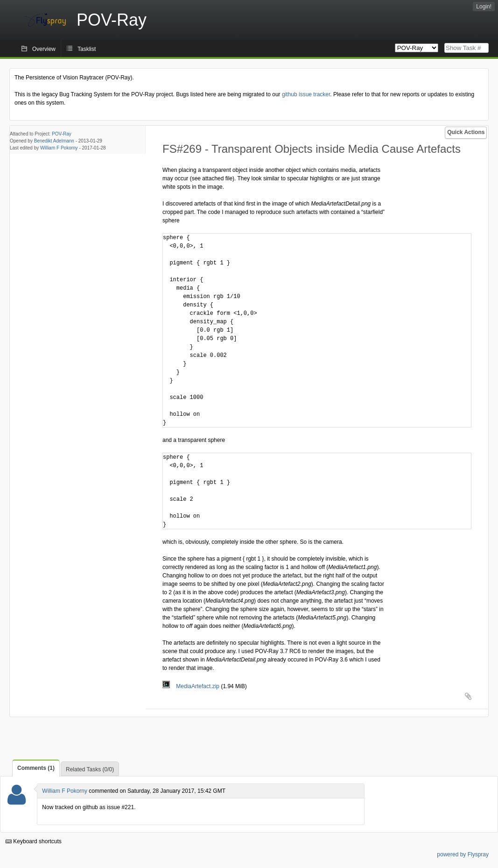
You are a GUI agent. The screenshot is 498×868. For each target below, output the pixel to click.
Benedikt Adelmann (54, 141)
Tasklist (87, 49)
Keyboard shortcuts (34, 841)
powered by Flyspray (463, 854)
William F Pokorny (59, 148)
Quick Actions (466, 132)
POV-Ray (62, 134)
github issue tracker (306, 94)
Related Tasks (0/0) (90, 769)
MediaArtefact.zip (192, 686)
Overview (44, 49)
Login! (484, 7)
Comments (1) (36, 768)
